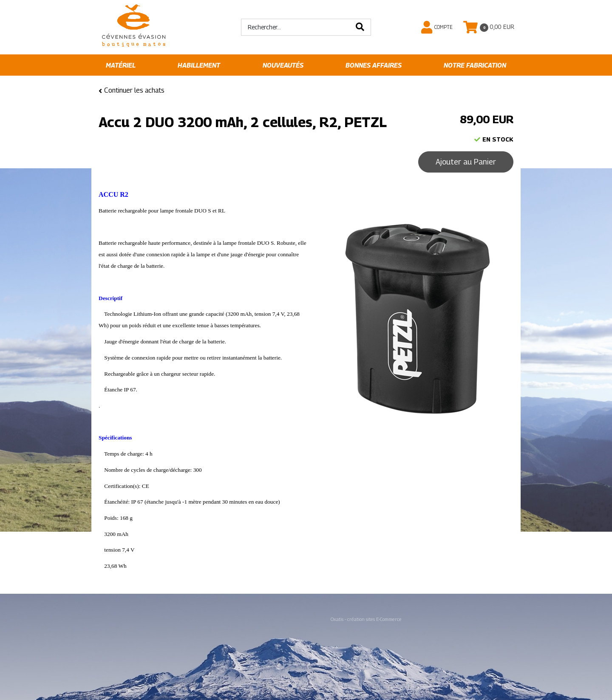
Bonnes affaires (374, 65)
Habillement (199, 65)
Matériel (121, 65)
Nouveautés (283, 65)
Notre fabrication (475, 65)
